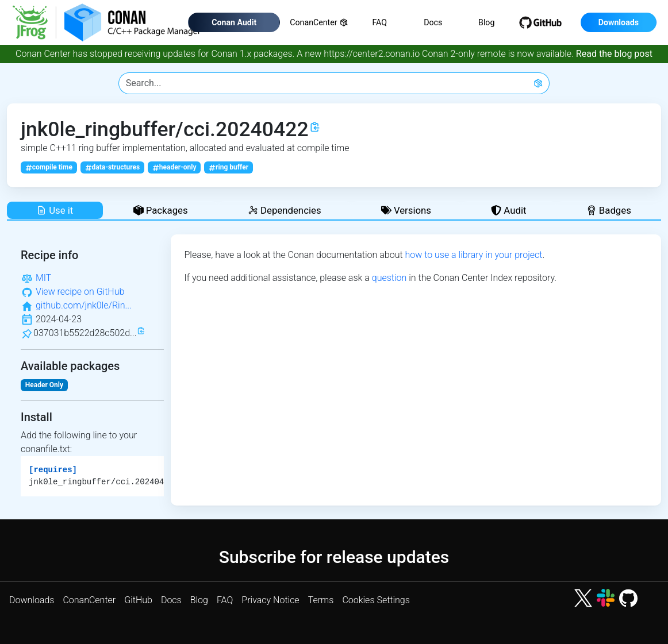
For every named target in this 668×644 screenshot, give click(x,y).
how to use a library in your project (473, 255)
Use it (55, 210)
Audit (508, 210)
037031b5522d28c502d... (85, 333)
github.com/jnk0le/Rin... (84, 305)
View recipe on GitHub (80, 292)
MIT (43, 278)
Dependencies (285, 210)
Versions (406, 210)
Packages (161, 210)
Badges (609, 210)
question (389, 278)
